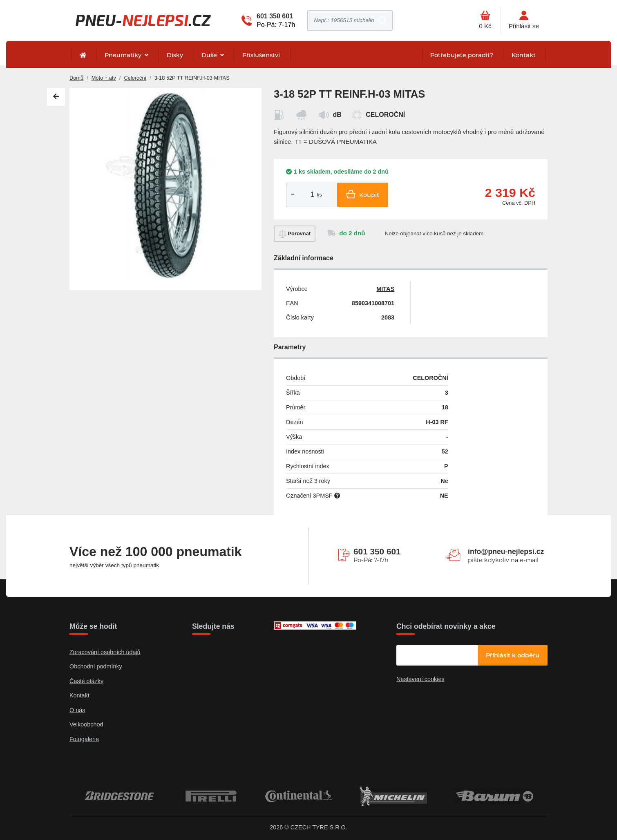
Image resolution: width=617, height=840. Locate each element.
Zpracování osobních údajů (105, 652)
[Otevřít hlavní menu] (485, 20)
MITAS (385, 289)
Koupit (363, 194)
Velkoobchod (86, 724)
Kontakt (524, 55)
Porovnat (295, 234)
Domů (76, 78)
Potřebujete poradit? (462, 55)
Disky (175, 55)
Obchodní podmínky (96, 666)
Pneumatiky (124, 55)
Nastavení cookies (420, 679)
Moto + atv (104, 78)
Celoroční (135, 78)
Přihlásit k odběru (513, 655)
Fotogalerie (84, 739)
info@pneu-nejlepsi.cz (506, 552)
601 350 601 (275, 16)
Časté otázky (86, 681)
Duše (210, 55)
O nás (77, 710)
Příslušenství (261, 55)
